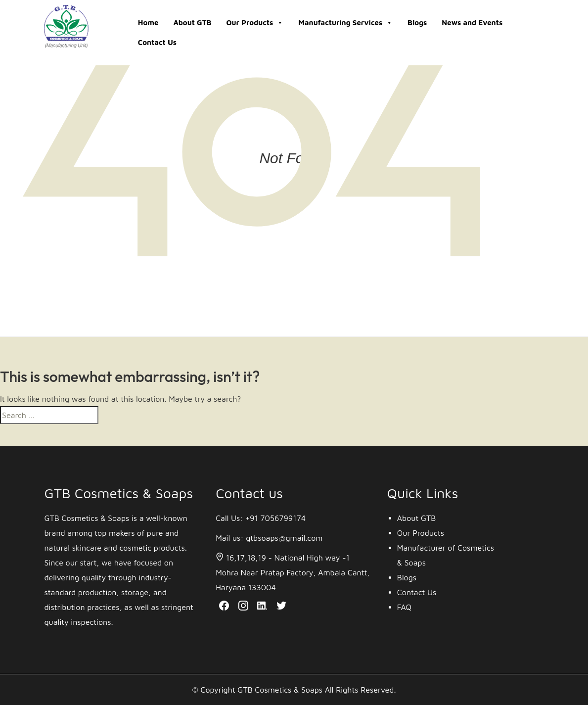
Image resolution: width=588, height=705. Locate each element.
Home (148, 23)
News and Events (472, 23)
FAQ (404, 607)
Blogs (417, 23)
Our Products (255, 23)
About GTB (192, 23)
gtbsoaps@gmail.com (284, 538)
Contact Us (157, 42)
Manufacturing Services (345, 23)
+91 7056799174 (275, 518)
